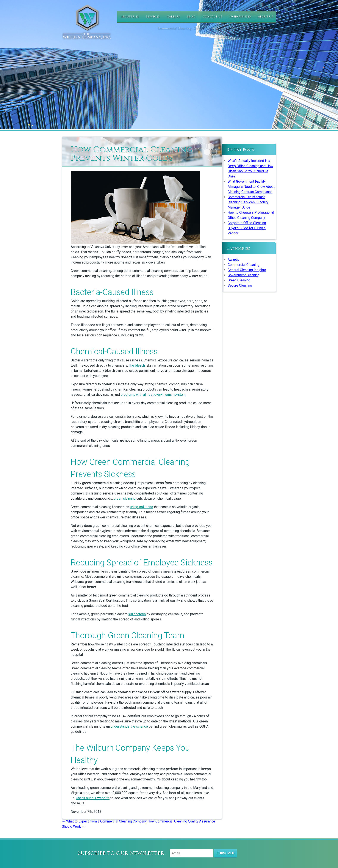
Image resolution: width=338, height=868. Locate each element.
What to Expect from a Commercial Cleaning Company (104, 821)
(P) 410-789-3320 (240, 17)
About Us (265, 17)
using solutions (142, 507)
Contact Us (212, 17)
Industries (130, 17)
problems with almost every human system (153, 395)
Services (153, 17)
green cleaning (125, 498)
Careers (173, 17)
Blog (191, 17)
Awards (233, 260)
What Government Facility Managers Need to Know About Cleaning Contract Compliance (251, 187)
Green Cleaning (239, 280)
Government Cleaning (244, 275)
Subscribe (226, 853)
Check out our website (93, 798)
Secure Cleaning (240, 285)
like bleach (137, 365)
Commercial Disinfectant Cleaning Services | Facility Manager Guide (248, 202)
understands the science (129, 726)
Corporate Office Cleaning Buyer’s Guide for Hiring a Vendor (247, 228)
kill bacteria (137, 614)
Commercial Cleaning (243, 265)
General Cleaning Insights (247, 270)
